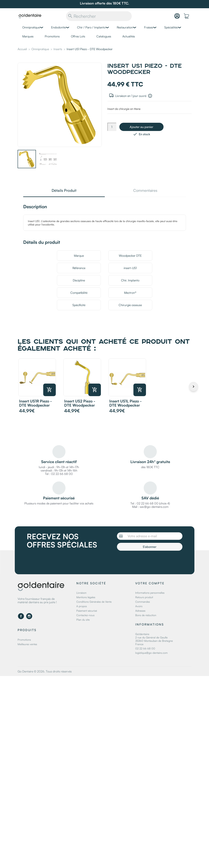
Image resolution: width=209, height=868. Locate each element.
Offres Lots (78, 36)
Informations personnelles (150, 593)
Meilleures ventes (27, 644)
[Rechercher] (99, 16)
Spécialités (171, 27)
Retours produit (144, 597)
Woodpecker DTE (130, 256)
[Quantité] (112, 127)
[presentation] (148, 561)
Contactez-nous (85, 615)
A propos (82, 606)
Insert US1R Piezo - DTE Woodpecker (35, 403)
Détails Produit (64, 191)
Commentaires (145, 191)
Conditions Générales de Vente (94, 602)
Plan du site (83, 620)
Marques (28, 36)
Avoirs (139, 606)
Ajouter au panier (141, 127)
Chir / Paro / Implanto (91, 27)
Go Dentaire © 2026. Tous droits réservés (45, 671)
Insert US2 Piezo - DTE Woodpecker (80, 403)
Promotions (52, 36)
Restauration (125, 27)
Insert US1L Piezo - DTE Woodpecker (125, 403)
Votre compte (150, 583)
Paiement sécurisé (87, 611)
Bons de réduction (146, 615)
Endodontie (58, 27)
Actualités (129, 36)
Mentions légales (86, 597)
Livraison (81, 593)
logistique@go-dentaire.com (151, 653)
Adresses (140, 611)
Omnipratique (31, 27)
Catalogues (104, 36)
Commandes (143, 602)
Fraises (149, 27)
